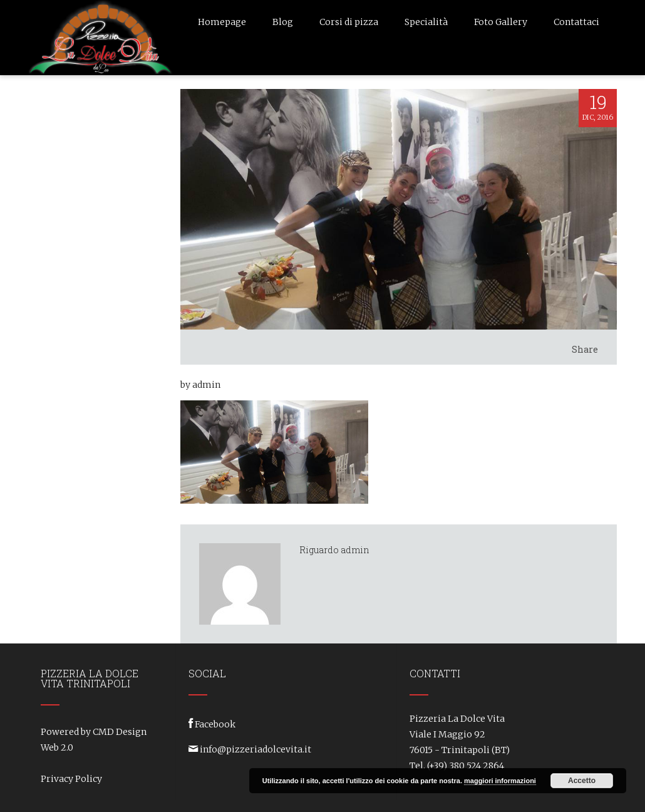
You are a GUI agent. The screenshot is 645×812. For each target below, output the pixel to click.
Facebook (215, 724)
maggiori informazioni (500, 781)
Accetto (582, 781)
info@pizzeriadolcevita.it (255, 749)
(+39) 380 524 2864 (466, 766)
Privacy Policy (71, 779)
